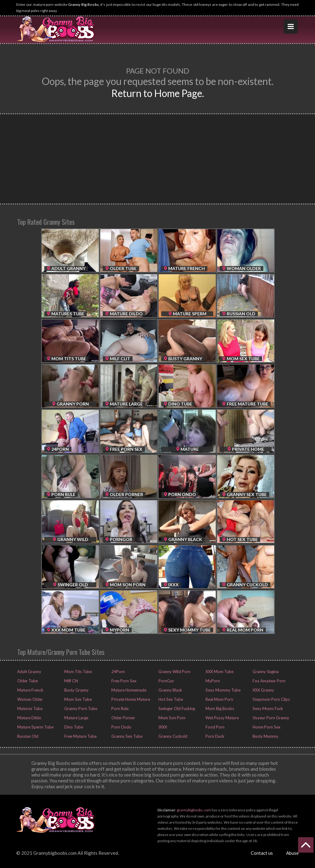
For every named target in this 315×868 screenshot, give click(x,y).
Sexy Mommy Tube (220, 690)
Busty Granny (75, 690)
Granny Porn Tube (78, 708)
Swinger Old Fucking (175, 708)
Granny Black (169, 690)
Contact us (262, 853)
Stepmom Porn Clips (269, 699)
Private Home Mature (129, 699)
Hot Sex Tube (168, 699)
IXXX (162, 727)
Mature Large (75, 718)
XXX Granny (262, 690)
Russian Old (26, 736)
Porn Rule (119, 708)
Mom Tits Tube (76, 671)
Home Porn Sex (265, 727)
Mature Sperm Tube (33, 727)
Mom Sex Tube (76, 699)
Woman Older (28, 699)
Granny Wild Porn (172, 671)
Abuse (292, 853)
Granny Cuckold (171, 736)
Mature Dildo (27, 718)
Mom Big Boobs (218, 708)
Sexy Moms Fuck (266, 708)
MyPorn (211, 681)
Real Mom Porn (217, 699)
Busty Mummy (264, 736)
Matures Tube (28, 708)
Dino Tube (72, 727)
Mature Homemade (127, 690)
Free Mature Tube (78, 736)
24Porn (117, 671)
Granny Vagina (264, 671)
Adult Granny (28, 671)
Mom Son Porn (170, 718)
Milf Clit (70, 681)
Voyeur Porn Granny (269, 718)
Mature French (29, 690)
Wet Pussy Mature (220, 718)
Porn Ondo (120, 727)
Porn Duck (213, 736)
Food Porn (213, 727)
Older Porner (122, 718)
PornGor (165, 681)
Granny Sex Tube (124, 736)
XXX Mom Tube (218, 671)
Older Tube (26, 681)
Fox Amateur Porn (267, 681)
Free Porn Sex (122, 681)
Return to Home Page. (158, 93)
